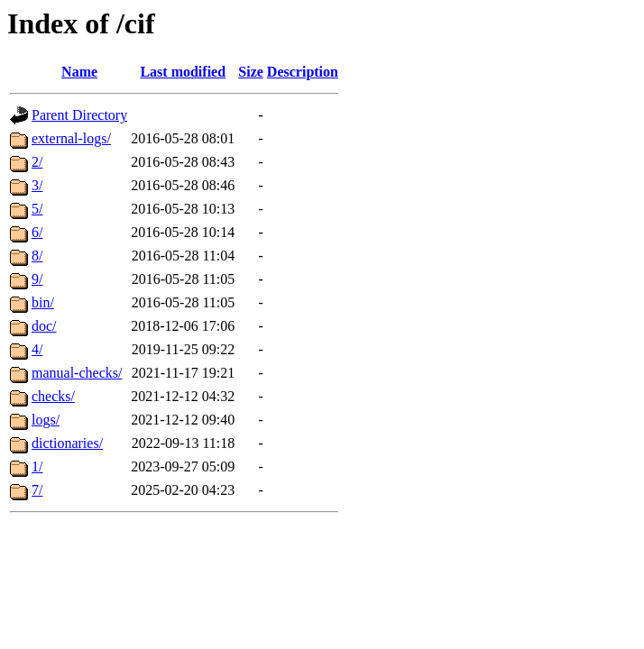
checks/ (53, 396)
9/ (37, 279)
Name (79, 72)
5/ (37, 209)
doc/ (44, 326)
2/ (37, 162)
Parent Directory (79, 115)
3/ (37, 185)
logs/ (46, 420)
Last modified (183, 72)
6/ (37, 232)
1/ (37, 466)
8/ (37, 256)
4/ (37, 349)
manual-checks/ (77, 373)
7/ (37, 490)
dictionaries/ (67, 443)
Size (251, 72)
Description (303, 72)
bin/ (43, 302)
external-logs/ (71, 138)
